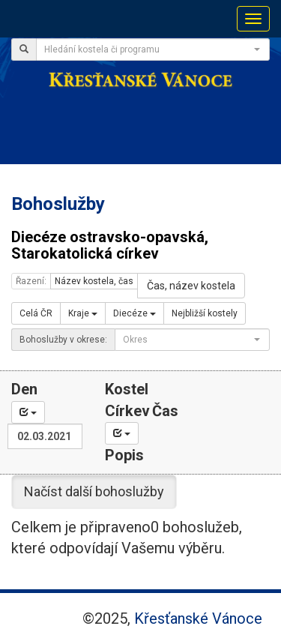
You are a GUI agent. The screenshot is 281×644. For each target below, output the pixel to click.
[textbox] (148, 49)
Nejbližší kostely (205, 313)
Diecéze (135, 313)
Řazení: (31, 281)
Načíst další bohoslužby (94, 491)
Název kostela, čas (94, 281)
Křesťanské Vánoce (198, 619)
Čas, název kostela (191, 286)
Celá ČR (36, 313)
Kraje (83, 313)
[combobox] (153, 49)
